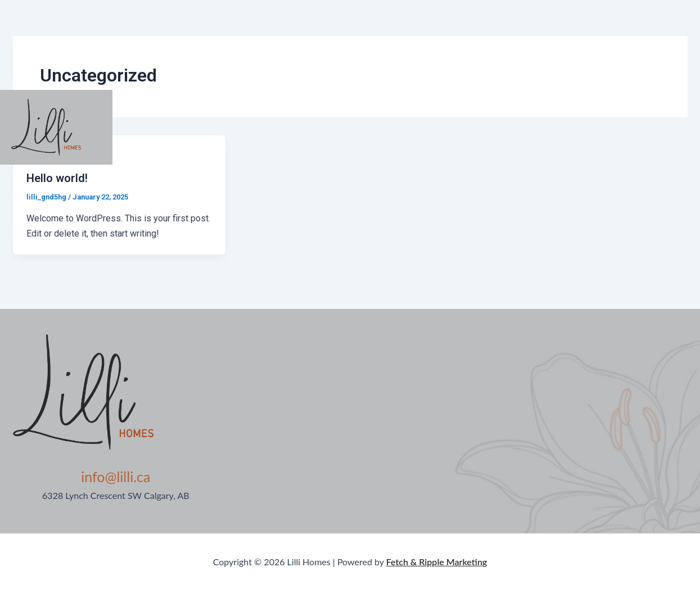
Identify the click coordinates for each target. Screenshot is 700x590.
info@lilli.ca (116, 476)
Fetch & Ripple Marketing (437, 562)
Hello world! (57, 178)
